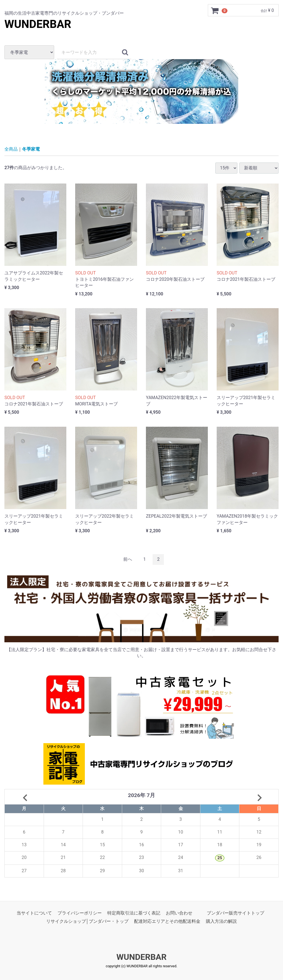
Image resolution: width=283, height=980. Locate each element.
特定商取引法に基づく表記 (134, 913)
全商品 (11, 149)
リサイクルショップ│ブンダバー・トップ (87, 921)
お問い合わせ (179, 913)
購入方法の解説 (221, 921)
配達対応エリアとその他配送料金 (167, 921)
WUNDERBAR (38, 24)
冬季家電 (31, 149)
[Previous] (128, 560)
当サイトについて (34, 913)
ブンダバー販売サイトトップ (235, 913)
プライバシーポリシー (80, 913)
